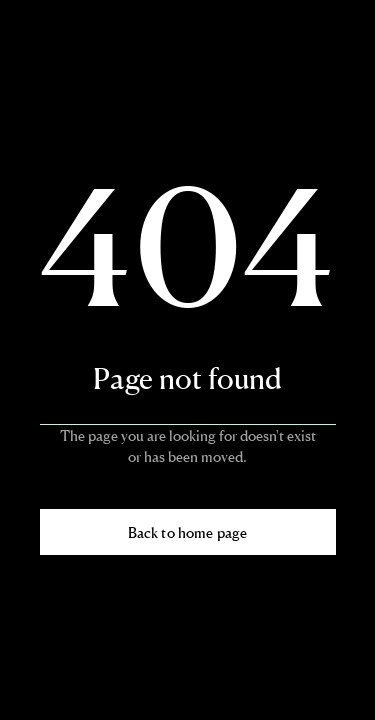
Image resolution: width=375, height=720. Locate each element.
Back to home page (187, 532)
